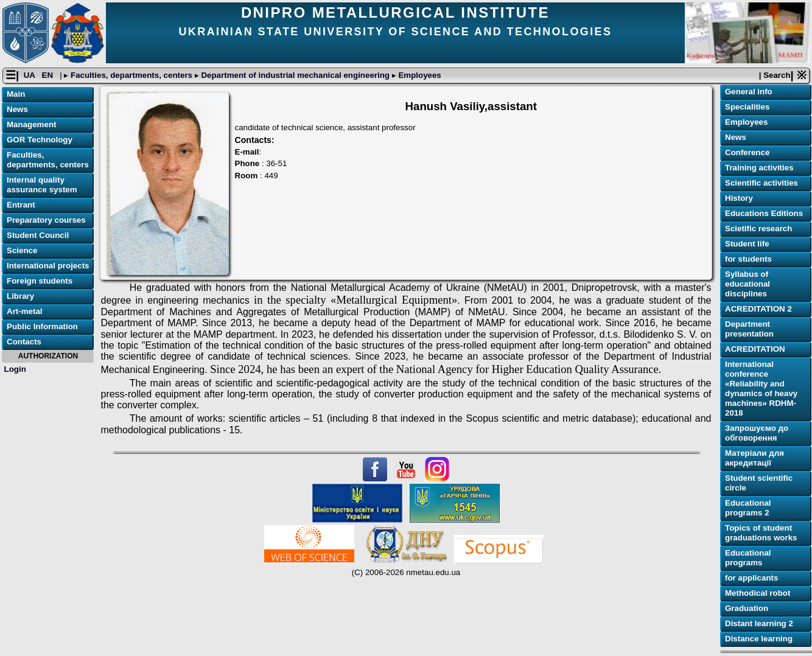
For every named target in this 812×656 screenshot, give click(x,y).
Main (16, 94)
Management (31, 124)
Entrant (21, 205)
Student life (747, 244)
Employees (419, 75)
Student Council (38, 235)
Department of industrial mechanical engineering (296, 75)
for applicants (751, 578)
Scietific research (758, 229)
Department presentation (749, 329)
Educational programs (748, 558)
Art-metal (25, 311)
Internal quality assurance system (42, 185)
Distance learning (759, 639)
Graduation (747, 608)
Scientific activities (761, 183)
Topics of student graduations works (761, 533)
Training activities (759, 168)
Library (20, 296)
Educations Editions (764, 213)
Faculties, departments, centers (131, 75)
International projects (48, 266)
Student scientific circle (759, 483)
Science (22, 250)
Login (15, 369)
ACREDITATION (755, 349)
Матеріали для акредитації (754, 458)
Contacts (24, 342)
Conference (747, 152)
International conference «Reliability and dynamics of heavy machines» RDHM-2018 (761, 389)
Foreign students (40, 281)
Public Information (42, 326)
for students (748, 259)
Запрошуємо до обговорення (757, 433)
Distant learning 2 (759, 623)
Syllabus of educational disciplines (747, 284)
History (739, 198)
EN (49, 75)
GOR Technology (40, 140)
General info (749, 92)
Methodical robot (758, 593)
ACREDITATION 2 (758, 309)
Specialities (747, 107)
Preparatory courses (46, 220)
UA (30, 75)
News (17, 109)
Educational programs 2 (748, 508)
